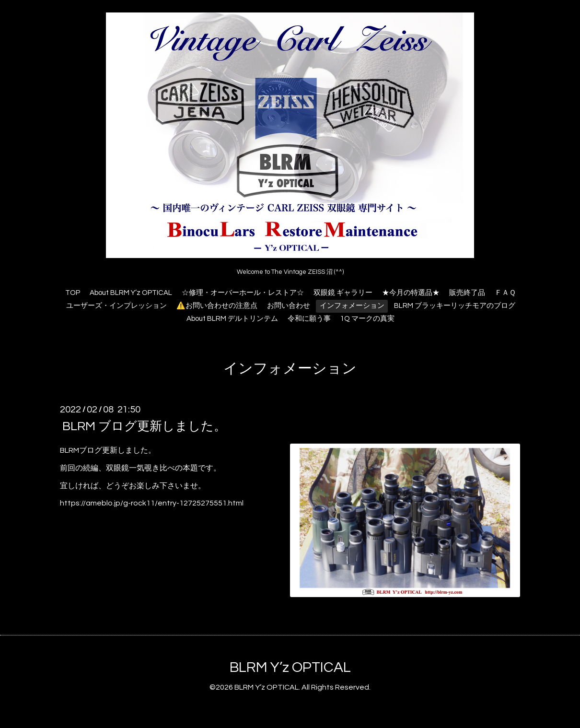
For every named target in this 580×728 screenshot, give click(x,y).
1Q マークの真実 (367, 319)
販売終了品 (467, 293)
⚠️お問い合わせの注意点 (217, 306)
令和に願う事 (309, 319)
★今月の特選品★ (411, 293)
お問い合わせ (289, 306)
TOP (73, 293)
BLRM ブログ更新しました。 (144, 426)
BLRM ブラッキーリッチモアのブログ (455, 306)
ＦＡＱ (505, 293)
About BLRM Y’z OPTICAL (131, 293)
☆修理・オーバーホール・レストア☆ (243, 293)
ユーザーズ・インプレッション (116, 306)
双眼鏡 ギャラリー (343, 293)
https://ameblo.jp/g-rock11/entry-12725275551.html (152, 503)
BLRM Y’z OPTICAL (290, 667)
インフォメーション (352, 306)
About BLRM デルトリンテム (232, 319)
